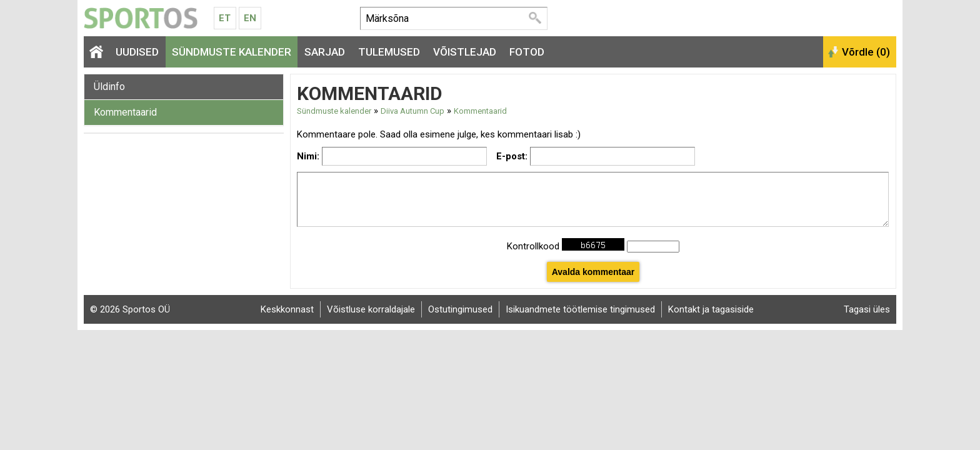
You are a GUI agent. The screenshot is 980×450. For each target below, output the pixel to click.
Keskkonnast (287, 309)
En (250, 18)
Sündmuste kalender (232, 52)
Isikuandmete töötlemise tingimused (580, 309)
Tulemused (389, 52)
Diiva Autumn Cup (412, 111)
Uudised (137, 52)
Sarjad (325, 52)
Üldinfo (109, 87)
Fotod (527, 52)
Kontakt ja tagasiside (711, 309)
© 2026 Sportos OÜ (130, 309)
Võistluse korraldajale (371, 309)
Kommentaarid (125, 112)
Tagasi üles (867, 309)
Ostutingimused (460, 309)
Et (225, 18)
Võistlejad (465, 52)
